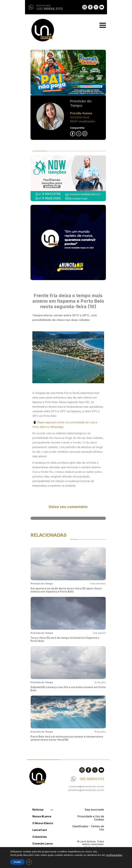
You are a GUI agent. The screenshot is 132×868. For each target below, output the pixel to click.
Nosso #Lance (40, 816)
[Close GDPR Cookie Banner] (29, 862)
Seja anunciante (92, 810)
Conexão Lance (40, 843)
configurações (114, 855)
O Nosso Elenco (41, 823)
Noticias (36, 810)
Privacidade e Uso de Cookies (89, 818)
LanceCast (37, 830)
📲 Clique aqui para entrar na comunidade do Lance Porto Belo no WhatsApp (63, 425)
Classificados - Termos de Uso (86, 828)
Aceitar (17, 862)
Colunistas (37, 837)
